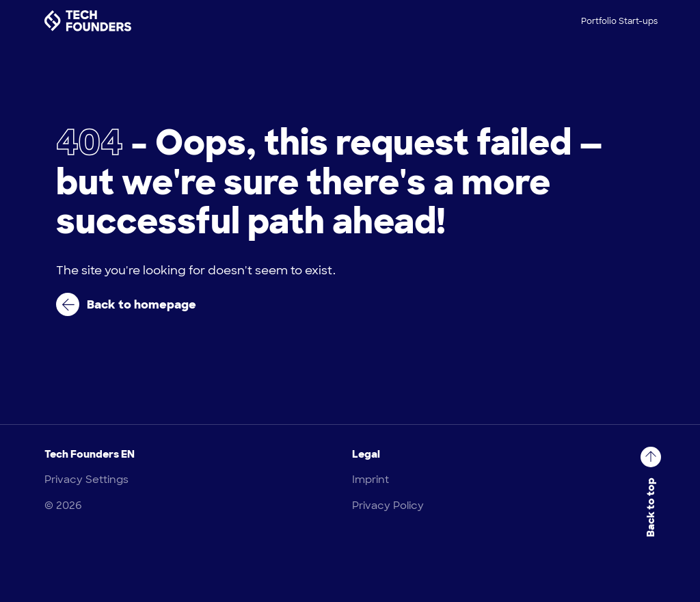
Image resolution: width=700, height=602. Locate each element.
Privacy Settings (86, 480)
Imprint (371, 480)
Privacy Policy (388, 506)
